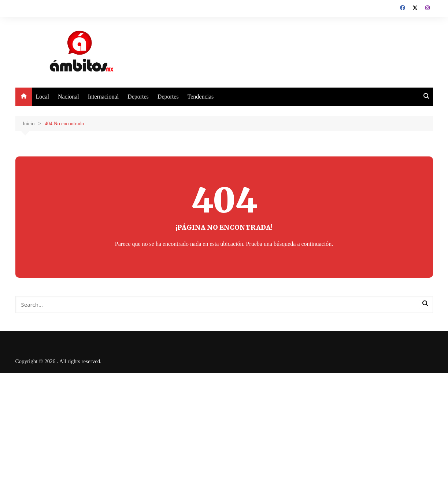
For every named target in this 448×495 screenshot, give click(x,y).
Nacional (69, 97)
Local (42, 97)
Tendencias (201, 97)
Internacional (103, 97)
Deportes (138, 97)
